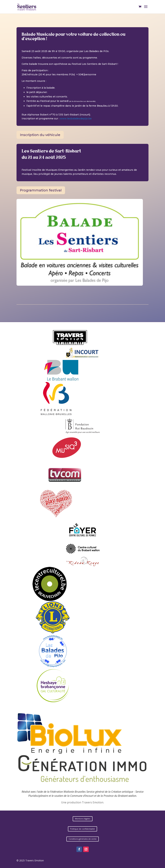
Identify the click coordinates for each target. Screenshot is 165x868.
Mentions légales (83, 819)
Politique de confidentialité (82, 829)
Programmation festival (41, 190)
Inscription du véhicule (40, 135)
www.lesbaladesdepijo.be (76, 119)
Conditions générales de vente (83, 839)
